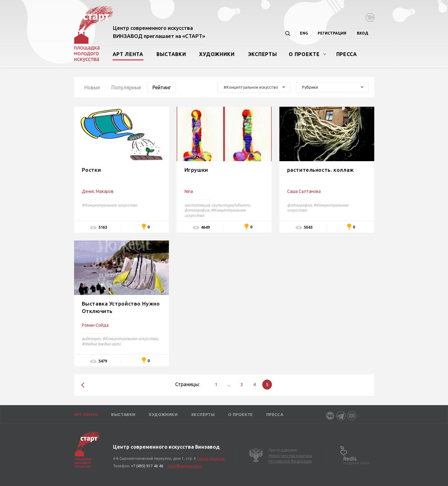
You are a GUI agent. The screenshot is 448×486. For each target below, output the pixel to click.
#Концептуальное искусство (110, 205)
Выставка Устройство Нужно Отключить (121, 307)
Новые (92, 87)
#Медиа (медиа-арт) (101, 344)
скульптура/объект (231, 205)
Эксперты (263, 54)
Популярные (126, 87)
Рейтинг (162, 87)
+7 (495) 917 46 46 (147, 466)
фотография (197, 210)
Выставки (171, 54)
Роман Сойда (95, 325)
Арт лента (128, 54)
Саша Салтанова (304, 191)
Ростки (91, 170)
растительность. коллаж (321, 170)
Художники (217, 54)
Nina (189, 191)
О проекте (304, 54)
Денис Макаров (98, 191)
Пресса (347, 54)
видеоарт (91, 339)
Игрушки (196, 170)
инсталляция (197, 205)
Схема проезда (211, 458)
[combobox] (254, 87)
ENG (304, 33)
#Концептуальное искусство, (131, 339)
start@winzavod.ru (185, 466)
